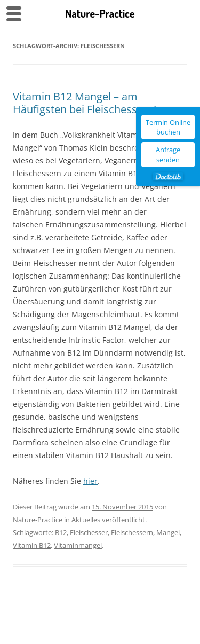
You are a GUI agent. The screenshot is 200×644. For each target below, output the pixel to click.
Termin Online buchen (168, 127)
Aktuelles (86, 520)
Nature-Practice (38, 520)
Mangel (168, 532)
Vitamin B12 (32, 545)
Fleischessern (132, 532)
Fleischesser (89, 532)
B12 (61, 532)
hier (90, 481)
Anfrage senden (168, 154)
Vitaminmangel (78, 545)
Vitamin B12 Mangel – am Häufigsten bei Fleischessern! (85, 103)
